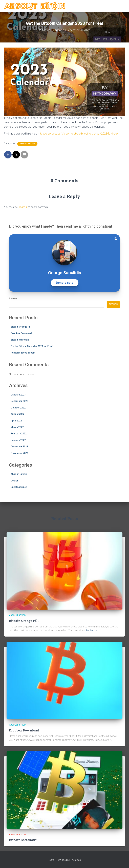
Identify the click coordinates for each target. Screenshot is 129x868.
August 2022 (18, 414)
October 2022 (18, 408)
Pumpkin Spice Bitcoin (23, 353)
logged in (23, 207)
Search (13, 299)
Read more (91, 630)
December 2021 (19, 447)
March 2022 (17, 427)
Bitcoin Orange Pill (21, 327)
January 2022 (18, 440)
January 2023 (18, 395)
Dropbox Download (21, 333)
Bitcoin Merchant (20, 340)
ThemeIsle (76, 860)
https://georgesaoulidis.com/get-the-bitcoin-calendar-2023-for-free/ (78, 134)
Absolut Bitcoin (27, 144)
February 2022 (19, 434)
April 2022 (16, 421)
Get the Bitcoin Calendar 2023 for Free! (32, 346)
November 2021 (19, 453)
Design (15, 481)
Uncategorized (19, 487)
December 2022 (19, 401)
